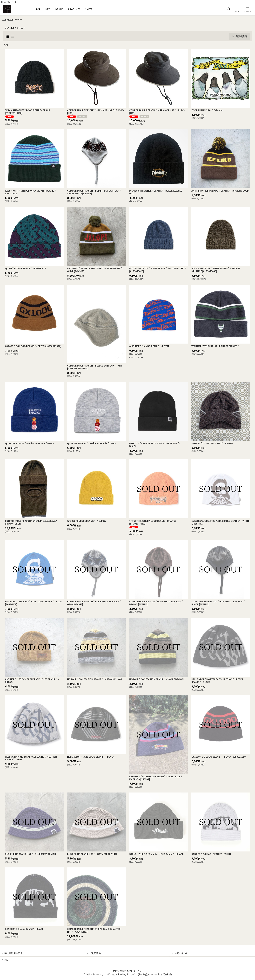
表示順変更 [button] (239, 36)
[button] (228, 9)
